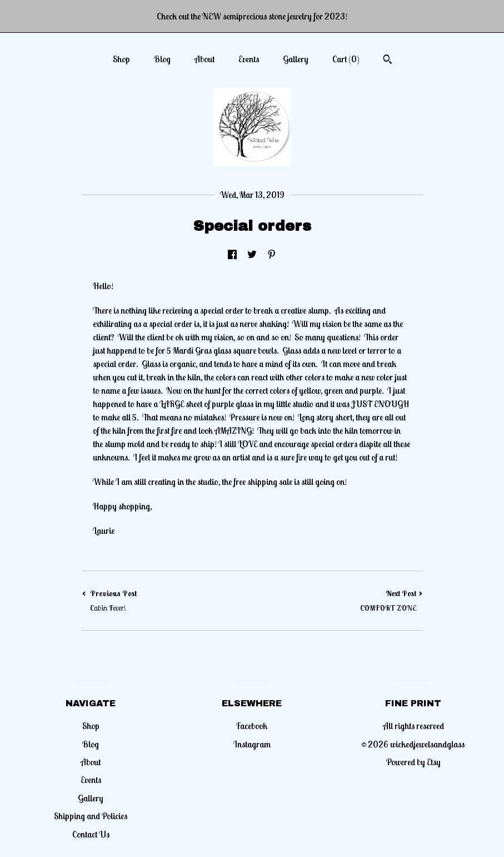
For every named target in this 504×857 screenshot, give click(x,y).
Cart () (346, 59)
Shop (121, 59)
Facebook (252, 726)
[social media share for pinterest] (272, 255)
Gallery (296, 59)
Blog (162, 59)
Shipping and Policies (91, 816)
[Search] (388, 61)
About (204, 59)
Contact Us (91, 834)
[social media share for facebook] (232, 255)
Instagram (252, 744)
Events (249, 59)
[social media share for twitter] (252, 255)
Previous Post (167, 601)
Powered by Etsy (413, 762)
